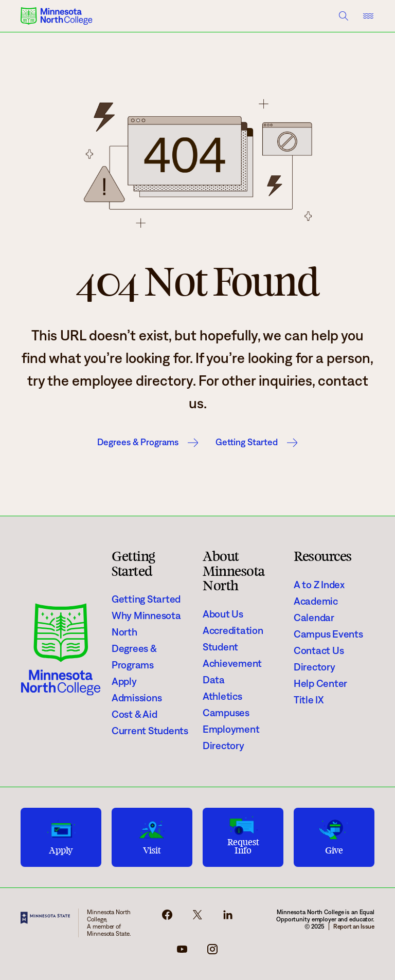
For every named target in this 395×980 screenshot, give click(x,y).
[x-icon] (197, 918)
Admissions (137, 698)
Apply (124, 681)
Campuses (226, 713)
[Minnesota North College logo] (57, 16)
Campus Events (328, 634)
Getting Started (247, 442)
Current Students (150, 731)
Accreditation (233, 630)
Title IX (309, 700)
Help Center (320, 683)
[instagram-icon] (212, 952)
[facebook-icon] (167, 918)
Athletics (222, 696)
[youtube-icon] (182, 952)
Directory (223, 746)
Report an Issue (354, 926)
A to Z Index (319, 585)
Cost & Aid (134, 714)
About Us (223, 614)
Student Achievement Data (232, 663)
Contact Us (319, 650)
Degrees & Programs (138, 442)
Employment (231, 729)
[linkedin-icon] (228, 918)
